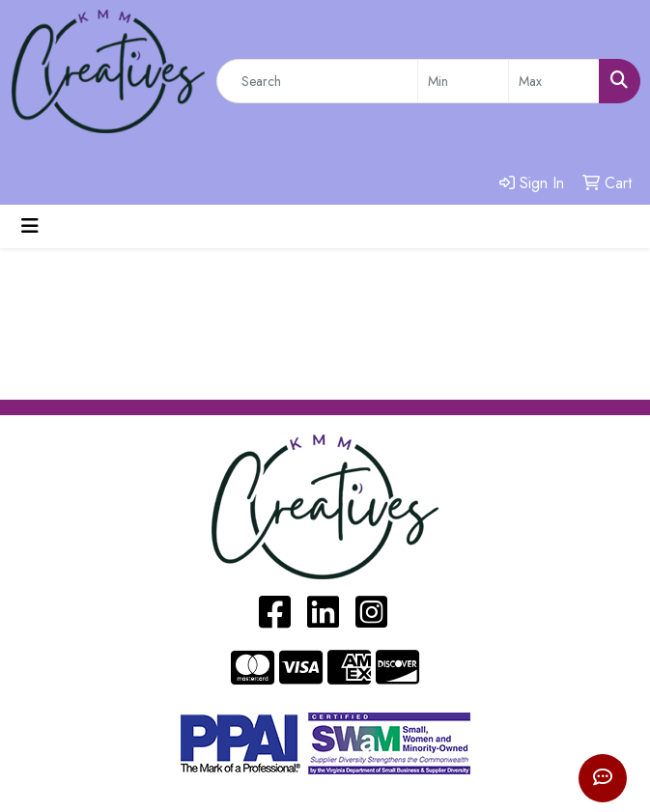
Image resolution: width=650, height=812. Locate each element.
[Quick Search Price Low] (463, 81)
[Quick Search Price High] (554, 81)
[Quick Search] (317, 81)
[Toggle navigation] (30, 226)
